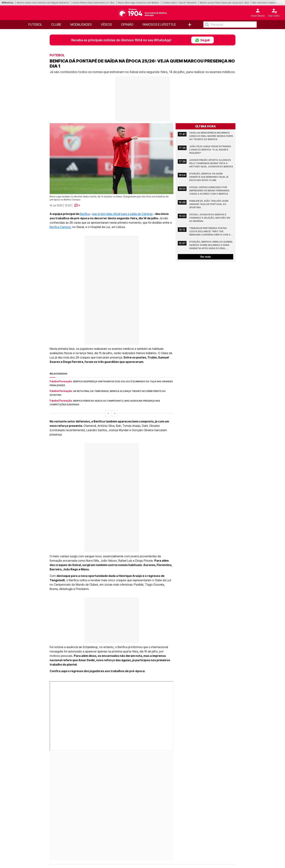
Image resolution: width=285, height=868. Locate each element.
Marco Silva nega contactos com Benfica (138, 3)
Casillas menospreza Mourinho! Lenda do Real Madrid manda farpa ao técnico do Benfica (211, 136)
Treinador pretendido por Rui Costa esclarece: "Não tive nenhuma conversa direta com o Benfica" (210, 232)
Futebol (35, 24)
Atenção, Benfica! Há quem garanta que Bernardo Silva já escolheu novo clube (209, 177)
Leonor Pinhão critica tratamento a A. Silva (93, 3)
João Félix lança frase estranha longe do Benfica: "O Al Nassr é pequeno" (210, 150)
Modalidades (81, 24)
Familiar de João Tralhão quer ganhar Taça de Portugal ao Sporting (209, 204)
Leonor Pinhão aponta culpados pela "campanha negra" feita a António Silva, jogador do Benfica (211, 163)
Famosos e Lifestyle (159, 24)
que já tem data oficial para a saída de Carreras (122, 214)
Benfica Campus (60, 227)
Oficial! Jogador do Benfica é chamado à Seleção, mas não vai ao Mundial (210, 218)
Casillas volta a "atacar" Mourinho (179, 3)
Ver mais (205, 257)
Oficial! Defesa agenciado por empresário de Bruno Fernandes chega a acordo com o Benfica (210, 191)
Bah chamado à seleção (265, 3)
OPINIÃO (127, 24)
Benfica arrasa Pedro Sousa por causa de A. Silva (224, 3)
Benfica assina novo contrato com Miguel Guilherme (43, 3)
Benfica (85, 214)
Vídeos (106, 24)
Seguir (202, 40)
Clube (56, 24)
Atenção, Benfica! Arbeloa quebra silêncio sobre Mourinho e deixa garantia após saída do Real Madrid (211, 245)
